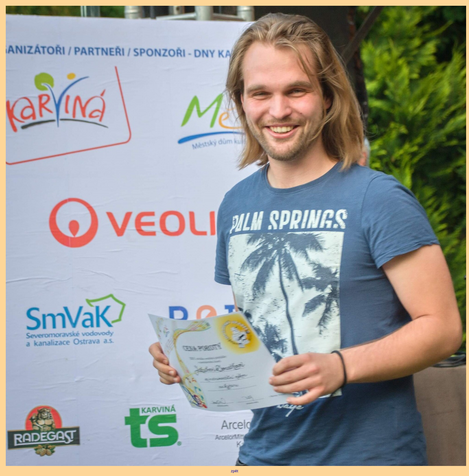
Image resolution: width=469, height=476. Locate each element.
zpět (236, 469)
